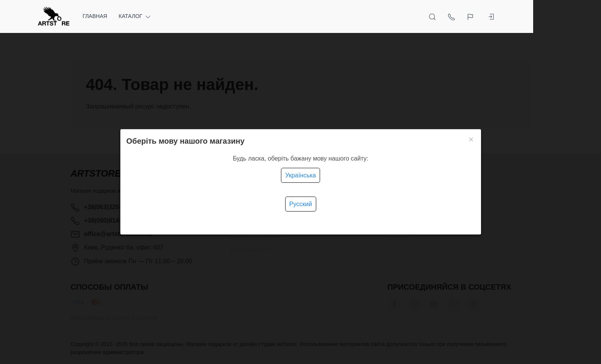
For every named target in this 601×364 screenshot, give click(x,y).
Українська (300, 175)
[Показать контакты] (485, 16)
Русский (301, 204)
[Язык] (505, 16)
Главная (129, 16)
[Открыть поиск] (466, 16)
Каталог (169, 16)
